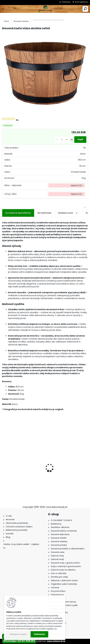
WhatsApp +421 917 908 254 (19, 641)
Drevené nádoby (21, 21)
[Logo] (45, 9)
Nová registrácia (81, 2)
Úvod (6, 21)
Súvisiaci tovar (68, 213)
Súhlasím (39, 634)
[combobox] (66, 185)
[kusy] (62, 140)
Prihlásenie (66, 2)
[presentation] (4, 463)
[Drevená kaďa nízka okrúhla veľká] (45, 73)
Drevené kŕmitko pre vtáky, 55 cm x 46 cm (67, 474)
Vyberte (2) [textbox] (76, 185)
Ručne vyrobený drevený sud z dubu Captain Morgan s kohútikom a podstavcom (23, 474)
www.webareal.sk (56, 641)
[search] (85, 9)
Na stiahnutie (44, 213)
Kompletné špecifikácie (18, 213)
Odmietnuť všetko (18, 634)
